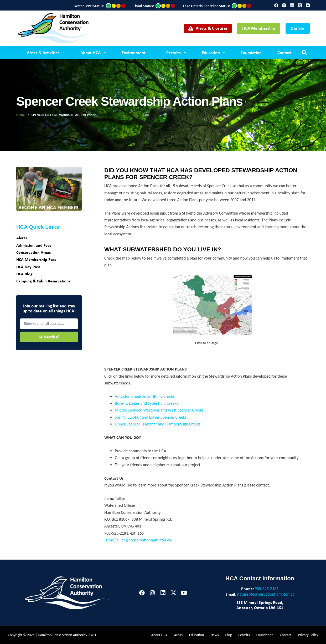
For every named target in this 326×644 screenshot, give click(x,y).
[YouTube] (308, 5)
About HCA (94, 53)
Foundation (251, 52)
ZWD (92, 635)
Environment (137, 53)
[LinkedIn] (292, 5)
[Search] (304, 53)
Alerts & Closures (208, 28)
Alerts (22, 238)
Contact (284, 52)
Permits (177, 53)
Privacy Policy (308, 635)
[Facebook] (276, 5)
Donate (298, 28)
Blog (228, 635)
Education (214, 53)
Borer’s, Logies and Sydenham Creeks (146, 403)
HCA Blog (24, 274)
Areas (178, 635)
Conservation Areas (33, 252)
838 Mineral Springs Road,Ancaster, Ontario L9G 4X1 (260, 605)
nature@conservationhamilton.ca (266, 594)
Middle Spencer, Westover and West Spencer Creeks (159, 410)
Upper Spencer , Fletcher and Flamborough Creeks (158, 424)
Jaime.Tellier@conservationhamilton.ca (138, 540)
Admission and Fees (34, 245)
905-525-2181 (267, 589)
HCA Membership (259, 28)
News (214, 635)
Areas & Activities (47, 53)
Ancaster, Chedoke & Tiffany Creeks (145, 396)
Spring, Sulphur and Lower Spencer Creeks (151, 417)
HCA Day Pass (28, 267)
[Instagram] (284, 5)
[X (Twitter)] (300, 5)
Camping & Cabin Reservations (43, 281)
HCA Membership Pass (36, 259)
